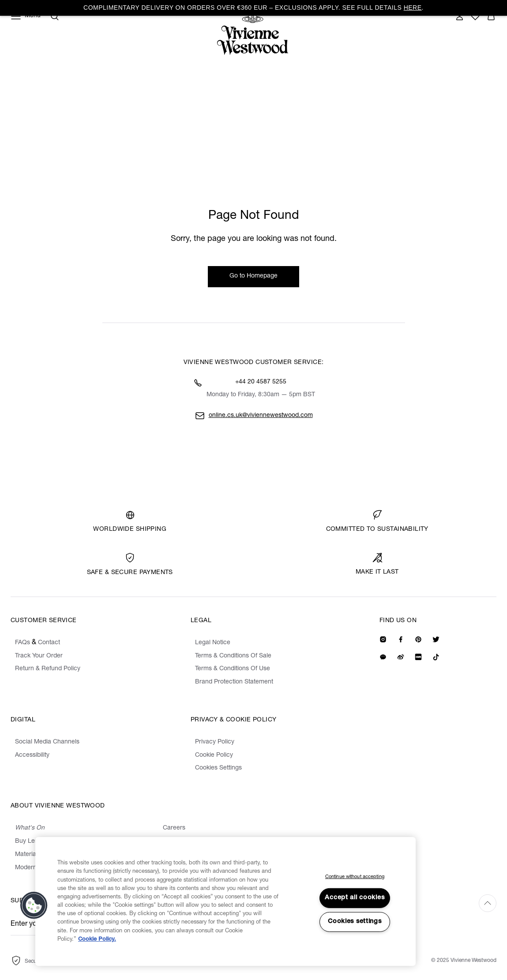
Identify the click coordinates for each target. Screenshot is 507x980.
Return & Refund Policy (48, 669)
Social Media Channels (47, 742)
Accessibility (32, 755)
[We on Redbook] (418, 657)
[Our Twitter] (436, 639)
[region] (225, 901)
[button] (491, 16)
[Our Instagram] (383, 639)
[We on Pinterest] (418, 639)
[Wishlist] (475, 16)
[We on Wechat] (383, 657)
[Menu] (26, 16)
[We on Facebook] (401, 639)
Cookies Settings (218, 768)
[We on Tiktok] (436, 657)
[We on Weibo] (401, 657)
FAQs (23, 643)
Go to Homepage (253, 276)
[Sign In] (459, 16)
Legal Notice (213, 643)
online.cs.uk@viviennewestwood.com (261, 416)
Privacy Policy (215, 742)
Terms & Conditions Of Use (233, 669)
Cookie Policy (214, 755)
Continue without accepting (355, 877)
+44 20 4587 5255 (261, 382)
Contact (49, 643)
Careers (174, 828)
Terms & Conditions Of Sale (233, 656)
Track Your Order (39, 656)
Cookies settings (355, 922)
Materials (28, 855)
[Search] (55, 16)
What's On (30, 828)
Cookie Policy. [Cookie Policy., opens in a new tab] (97, 940)
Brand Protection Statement (234, 682)
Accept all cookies (355, 898)
